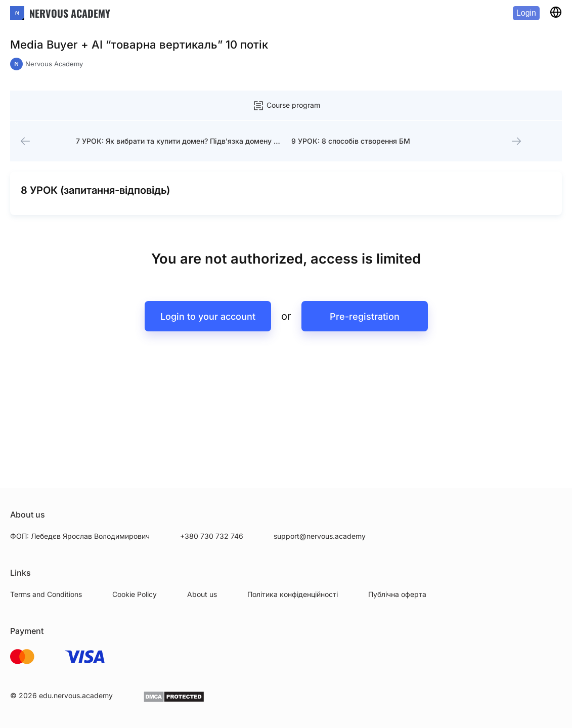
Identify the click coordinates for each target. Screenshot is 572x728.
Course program (286, 106)
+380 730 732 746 (212, 536)
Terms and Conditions (46, 594)
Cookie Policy (135, 594)
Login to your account (208, 316)
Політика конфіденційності (293, 594)
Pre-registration (365, 316)
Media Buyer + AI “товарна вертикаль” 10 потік (139, 45)
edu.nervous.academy (76, 695)
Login (526, 13)
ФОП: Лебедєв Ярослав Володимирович (80, 536)
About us (202, 594)
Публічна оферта (397, 594)
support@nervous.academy (320, 536)
